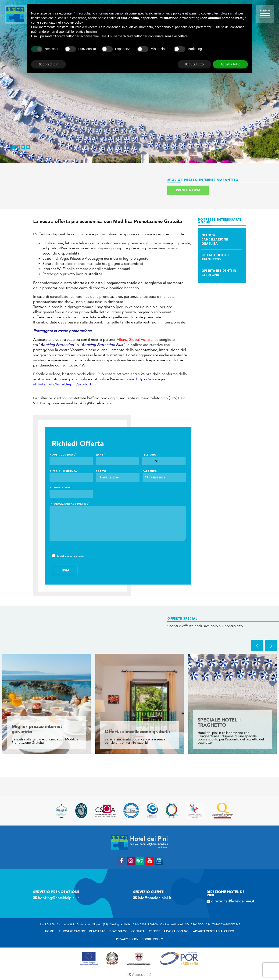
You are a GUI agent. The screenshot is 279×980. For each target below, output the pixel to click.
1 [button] (13, 147)
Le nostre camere (72, 931)
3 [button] (23, 147)
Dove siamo (118, 931)
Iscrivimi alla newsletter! (69, 556)
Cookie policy (152, 939)
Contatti (138, 931)
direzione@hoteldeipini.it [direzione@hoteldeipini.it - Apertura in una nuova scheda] (229, 901)
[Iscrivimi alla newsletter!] (54, 556)
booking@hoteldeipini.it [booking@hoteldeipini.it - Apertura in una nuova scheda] (58, 898)
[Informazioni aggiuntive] (118, 524)
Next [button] (271, 646)
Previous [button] (257, 646)
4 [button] (28, 147)
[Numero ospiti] (71, 494)
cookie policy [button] (73, 22)
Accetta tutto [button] (230, 64)
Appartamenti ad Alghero (214, 931)
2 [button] (18, 147)
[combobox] (150, 461)
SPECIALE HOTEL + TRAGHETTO (216, 257)
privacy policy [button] (172, 13)
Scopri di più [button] (48, 64)
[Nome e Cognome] (71, 461)
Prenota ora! (188, 190)
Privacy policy (127, 939)
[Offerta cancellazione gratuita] (139, 704)
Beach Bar (97, 931)
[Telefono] (164, 461)
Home (49, 931)
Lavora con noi (177, 931)
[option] (139, 81)
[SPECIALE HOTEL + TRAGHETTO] (232, 704)
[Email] (117, 461)
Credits (155, 931)
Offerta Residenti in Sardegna (219, 273)
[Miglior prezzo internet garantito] (46, 704)
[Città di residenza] (71, 477)
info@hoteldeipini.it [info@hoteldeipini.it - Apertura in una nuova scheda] (154, 898)
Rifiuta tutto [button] (195, 64)
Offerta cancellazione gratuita (215, 239)
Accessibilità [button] (142, 975)
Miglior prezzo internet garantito (37, 729)
